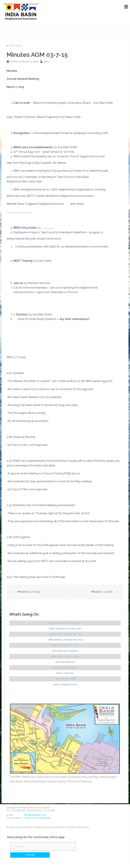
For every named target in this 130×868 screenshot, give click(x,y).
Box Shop (78, 640)
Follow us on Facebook (37, 818)
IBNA (46, 62)
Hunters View (74, 629)
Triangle (68, 640)
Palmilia (69, 673)
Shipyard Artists (69, 684)
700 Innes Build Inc (65, 662)
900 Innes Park (60, 651)
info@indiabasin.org (35, 815)
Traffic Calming (55, 640)
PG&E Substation (58, 629)
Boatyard (73, 651)
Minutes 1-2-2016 (102, 592)
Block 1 (60, 673)
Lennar (56, 684)
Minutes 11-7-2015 (29, 592)
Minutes (14, 46)
